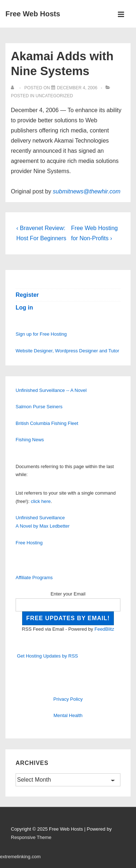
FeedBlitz (104, 629)
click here (41, 501)
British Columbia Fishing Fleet (47, 423)
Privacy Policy (68, 699)
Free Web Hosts (33, 14)
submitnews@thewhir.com (87, 191)
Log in (24, 308)
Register (27, 295)
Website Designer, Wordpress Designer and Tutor (67, 351)
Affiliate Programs (34, 578)
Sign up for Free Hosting (41, 334)
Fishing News (30, 440)
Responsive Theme (31, 837)
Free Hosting (29, 543)
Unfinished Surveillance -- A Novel (51, 390)
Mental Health (68, 715)
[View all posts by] (14, 88)
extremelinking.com (20, 857)
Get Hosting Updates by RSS (48, 656)
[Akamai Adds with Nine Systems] (77, 88)
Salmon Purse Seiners (39, 407)
